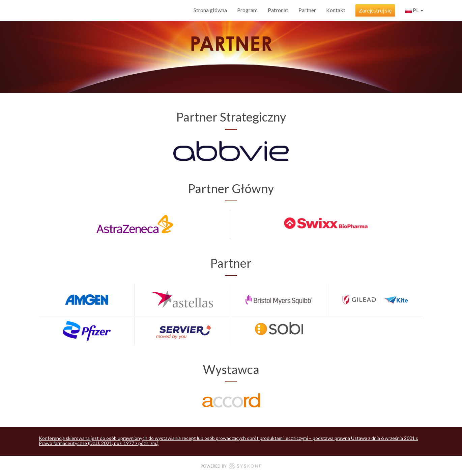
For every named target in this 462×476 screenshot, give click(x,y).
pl (414, 11)
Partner (307, 10)
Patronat (278, 10)
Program (247, 10)
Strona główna (210, 10)
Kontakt (336, 10)
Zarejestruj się (375, 10)
